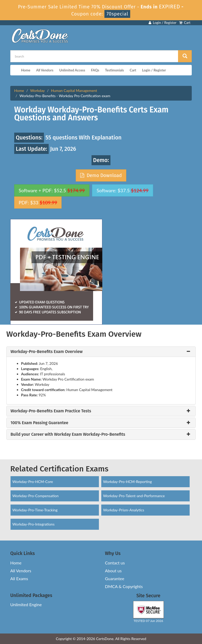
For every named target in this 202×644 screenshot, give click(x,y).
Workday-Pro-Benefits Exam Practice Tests (51, 411)
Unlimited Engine (26, 604)
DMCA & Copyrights (124, 586)
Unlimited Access (72, 70)
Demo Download (101, 175)
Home (26, 70)
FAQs (95, 70)
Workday (37, 90)
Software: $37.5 (122, 190)
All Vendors (45, 70)
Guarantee (115, 578)
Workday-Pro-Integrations (33, 524)
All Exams (19, 578)
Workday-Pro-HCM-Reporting (127, 482)
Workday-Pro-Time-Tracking (35, 510)
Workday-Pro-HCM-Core (33, 482)
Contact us (115, 563)
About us (113, 571)
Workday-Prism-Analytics (124, 510)
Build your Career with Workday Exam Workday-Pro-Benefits (68, 434)
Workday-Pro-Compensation (36, 496)
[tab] (101, 352)
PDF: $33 (38, 202)
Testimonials (114, 70)
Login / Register (163, 23)
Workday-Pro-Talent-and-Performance (134, 496)
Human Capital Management (74, 90)
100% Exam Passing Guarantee (39, 423)
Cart (185, 23)
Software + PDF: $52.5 (52, 190)
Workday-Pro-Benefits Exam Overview (47, 352)
